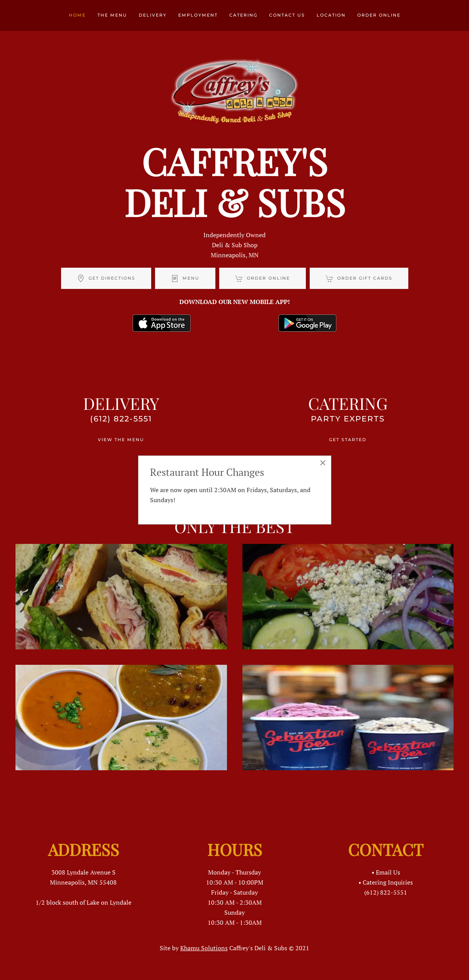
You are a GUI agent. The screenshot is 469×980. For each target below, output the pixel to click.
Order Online (379, 15)
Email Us (388, 872)
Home (77, 15)
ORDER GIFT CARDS (359, 279)
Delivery (153, 15)
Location (331, 15)
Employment (198, 15)
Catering (243, 15)
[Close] (323, 463)
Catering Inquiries (388, 882)
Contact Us (287, 15)
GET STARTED (348, 440)
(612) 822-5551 (121, 419)
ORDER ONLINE (263, 279)
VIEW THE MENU (121, 440)
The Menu (112, 15)
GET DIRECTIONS (106, 279)
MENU (185, 279)
